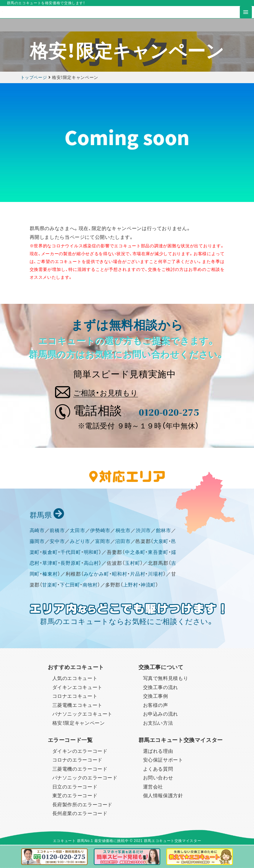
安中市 (57, 542)
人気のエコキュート (75, 679)
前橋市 (57, 531)
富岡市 (103, 542)
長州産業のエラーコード (80, 814)
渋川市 (143, 531)
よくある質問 (158, 770)
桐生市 (123, 531)
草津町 (50, 564)
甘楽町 (50, 585)
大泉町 (161, 542)
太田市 (77, 531)
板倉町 (50, 553)
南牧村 (90, 585)
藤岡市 (37, 542)
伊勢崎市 (100, 531)
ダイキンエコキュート (77, 688)
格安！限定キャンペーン (79, 724)
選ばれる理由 (158, 752)
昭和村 (120, 575)
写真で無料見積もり (166, 679)
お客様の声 (156, 706)
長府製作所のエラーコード (83, 805)
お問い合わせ (158, 778)
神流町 (148, 585)
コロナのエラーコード (77, 761)
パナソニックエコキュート (83, 715)
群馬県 (46, 516)
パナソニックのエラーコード (85, 778)
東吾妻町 (158, 553)
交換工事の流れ (161, 688)
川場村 (156, 575)
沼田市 (123, 542)
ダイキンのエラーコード (80, 752)
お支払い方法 (158, 724)
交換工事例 (156, 697)
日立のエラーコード (75, 787)
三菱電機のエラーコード (80, 770)
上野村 (131, 585)
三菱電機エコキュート (77, 706)
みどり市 (80, 542)
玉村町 (133, 564)
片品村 (138, 575)
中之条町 (135, 553)
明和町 (91, 553)
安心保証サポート (163, 761)
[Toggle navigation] (246, 19)
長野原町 (71, 564)
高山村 (91, 564)
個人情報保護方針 (163, 796)
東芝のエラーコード (75, 796)
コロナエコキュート (75, 697)
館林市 (164, 531)
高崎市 (37, 531)
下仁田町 (70, 585)
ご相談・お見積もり (113, 391)
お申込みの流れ (161, 715)
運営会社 (153, 787)
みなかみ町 (97, 575)
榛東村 (50, 575)
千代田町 (71, 553)
